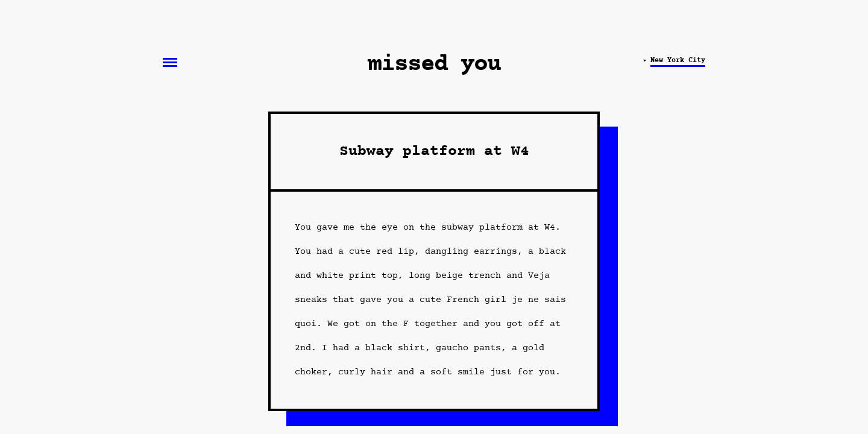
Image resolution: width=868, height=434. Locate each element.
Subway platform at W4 (434, 152)
